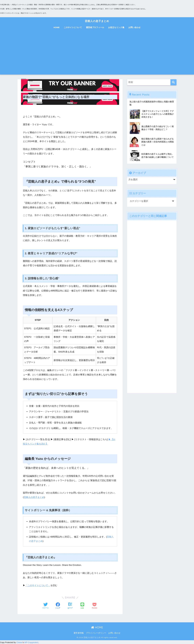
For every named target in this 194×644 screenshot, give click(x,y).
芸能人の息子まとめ (97, 21)
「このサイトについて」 (38, 585)
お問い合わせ (134, 27)
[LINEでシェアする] (82, 605)
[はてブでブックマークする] (70, 605)
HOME (57, 27)
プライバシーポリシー (96, 633)
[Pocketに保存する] (95, 605)
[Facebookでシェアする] (58, 605)
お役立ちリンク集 (116, 27)
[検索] (173, 82)
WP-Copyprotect (31, 642)
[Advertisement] (97, 54)
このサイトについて (73, 27)
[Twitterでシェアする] (46, 605)
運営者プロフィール (95, 27)
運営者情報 (79, 633)
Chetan (19, 642)
